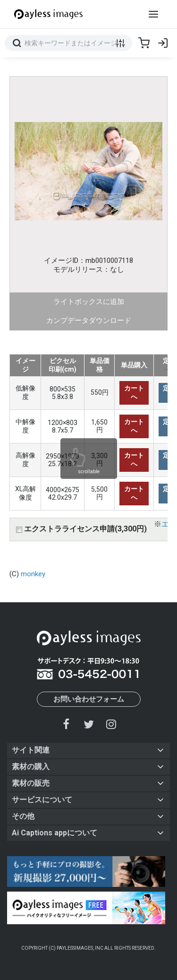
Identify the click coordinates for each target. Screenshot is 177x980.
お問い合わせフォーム (89, 699)
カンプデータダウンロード (89, 321)
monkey (33, 574)
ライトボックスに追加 (89, 302)
